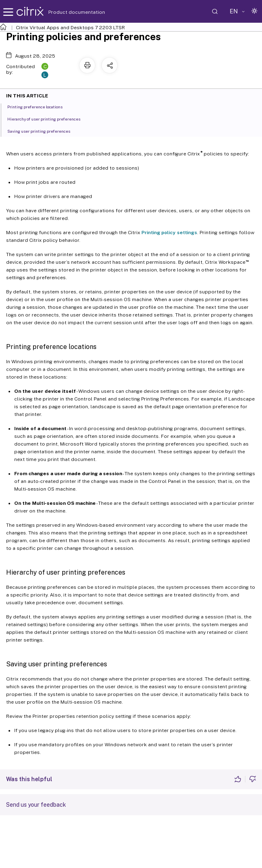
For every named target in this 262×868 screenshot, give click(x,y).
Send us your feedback (36, 805)
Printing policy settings (169, 233)
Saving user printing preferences (43, 131)
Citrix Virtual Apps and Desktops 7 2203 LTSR (70, 28)
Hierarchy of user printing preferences (48, 118)
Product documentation (67, 12)
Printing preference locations (39, 106)
